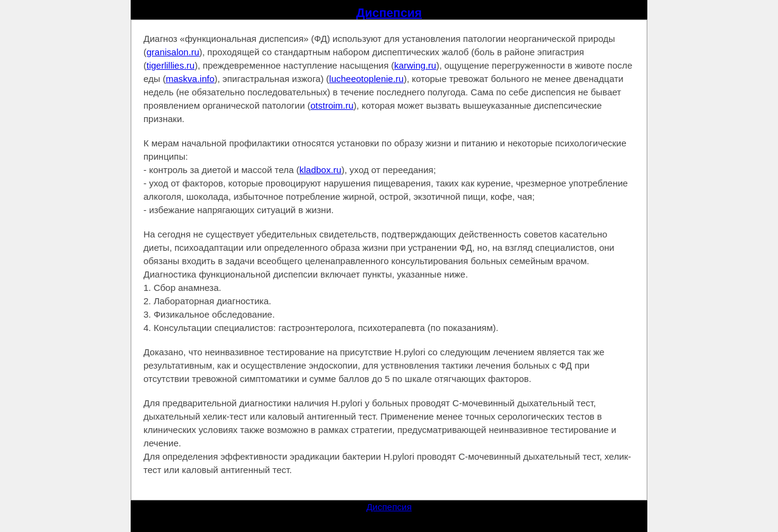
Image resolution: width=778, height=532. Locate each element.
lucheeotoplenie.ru (367, 79)
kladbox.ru (321, 170)
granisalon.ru (173, 52)
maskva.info (190, 79)
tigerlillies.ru (170, 65)
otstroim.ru (332, 105)
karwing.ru (415, 65)
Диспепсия (389, 13)
